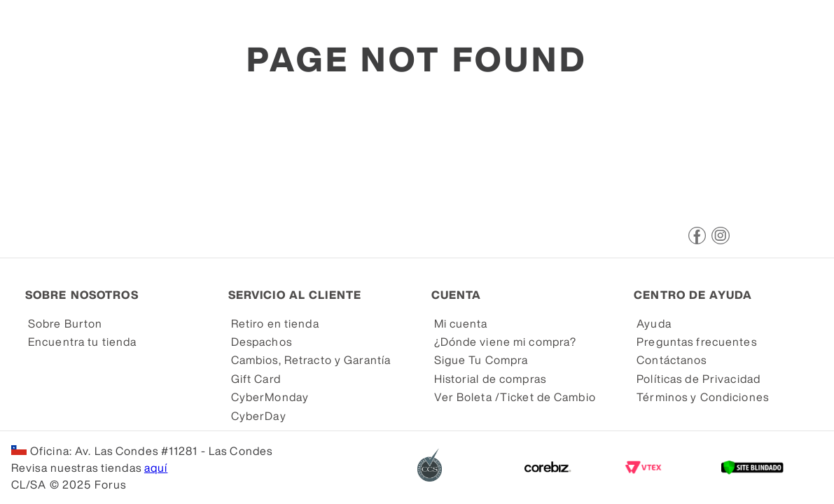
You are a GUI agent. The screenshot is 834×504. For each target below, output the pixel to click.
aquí (156, 468)
